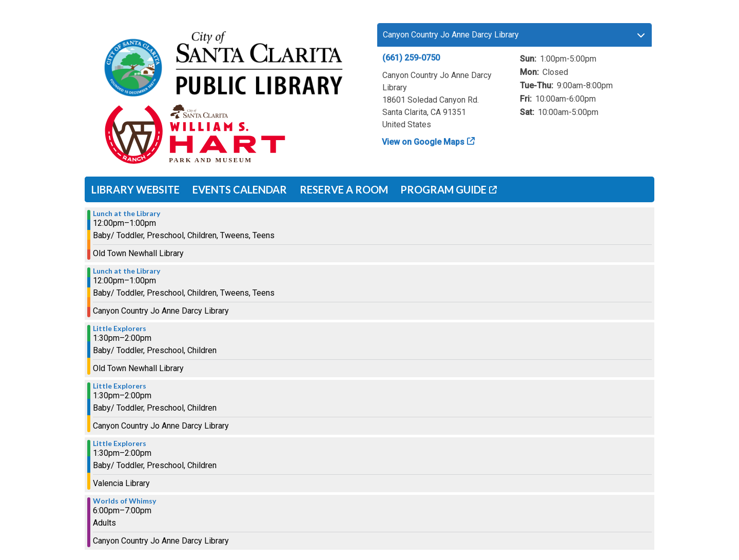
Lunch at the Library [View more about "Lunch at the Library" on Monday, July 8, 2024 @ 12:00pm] (127, 214)
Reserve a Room (344, 189)
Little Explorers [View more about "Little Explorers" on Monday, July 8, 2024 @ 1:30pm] (120, 329)
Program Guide (443, 189)
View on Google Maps (423, 142)
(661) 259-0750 (411, 58)
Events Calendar (240, 189)
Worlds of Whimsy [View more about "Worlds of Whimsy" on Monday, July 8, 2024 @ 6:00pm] (124, 501)
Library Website (135, 189)
